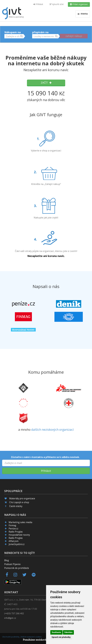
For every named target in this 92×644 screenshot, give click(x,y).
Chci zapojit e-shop (19, 502)
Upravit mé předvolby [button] (61, 637)
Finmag (12, 525)
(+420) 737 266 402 (14, 613)
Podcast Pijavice (12, 564)
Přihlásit (38, 4)
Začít (46, 83)
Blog (7, 560)
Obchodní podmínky (11, 637)
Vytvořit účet (57, 4)
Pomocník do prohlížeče (17, 568)
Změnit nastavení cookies (31, 637)
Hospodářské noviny (19, 535)
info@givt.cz (10, 618)
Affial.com (14, 541)
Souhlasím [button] (56, 632)
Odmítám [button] (68, 632)
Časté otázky (16, 506)
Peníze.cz (13, 529)
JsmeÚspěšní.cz (17, 544)
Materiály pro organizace (22, 499)
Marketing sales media (20, 522)
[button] (14, 36)
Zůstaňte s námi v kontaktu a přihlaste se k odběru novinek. (45, 457)
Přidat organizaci (79, 4)
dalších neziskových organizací (52, 430)
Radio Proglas (16, 532)
